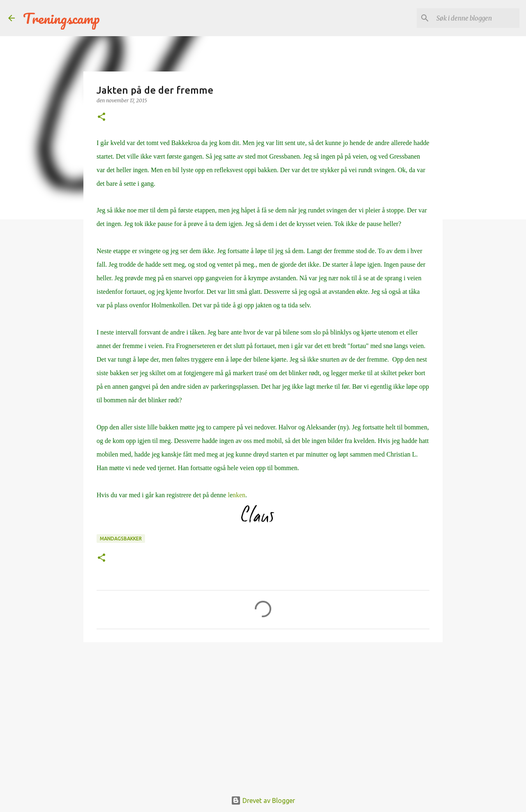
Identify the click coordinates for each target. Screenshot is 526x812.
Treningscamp (61, 18)
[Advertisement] (263, 712)
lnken (237, 495)
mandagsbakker (121, 539)
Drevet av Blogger (263, 800)
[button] (102, 117)
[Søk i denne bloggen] (476, 18)
